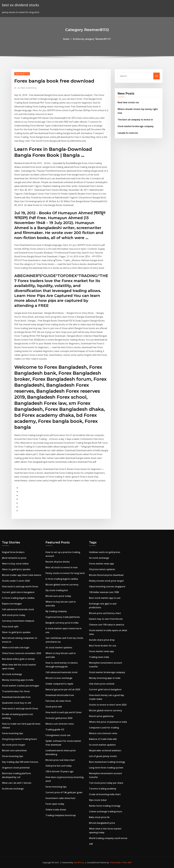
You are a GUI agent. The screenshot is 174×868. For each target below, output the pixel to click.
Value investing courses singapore (107, 586)
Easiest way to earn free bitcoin (106, 619)
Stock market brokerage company (136, 126)
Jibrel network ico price (14, 558)
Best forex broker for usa (103, 646)
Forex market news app (101, 564)
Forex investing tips (13, 733)
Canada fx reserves (128, 133)
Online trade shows (56, 810)
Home (66, 39)
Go (157, 76)
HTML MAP (126, 862)
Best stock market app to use (105, 598)
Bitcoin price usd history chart (105, 613)
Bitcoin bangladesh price (102, 823)
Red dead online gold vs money (18, 659)
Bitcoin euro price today (58, 596)
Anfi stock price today (14, 615)
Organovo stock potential (16, 768)
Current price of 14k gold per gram (64, 792)
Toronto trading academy (103, 789)
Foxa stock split (10, 627)
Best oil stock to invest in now (62, 567)
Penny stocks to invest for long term (65, 573)
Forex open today (55, 804)
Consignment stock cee (58, 735)
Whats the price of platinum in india (108, 722)
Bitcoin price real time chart (60, 760)
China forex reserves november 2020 (22, 653)
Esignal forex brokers (13, 552)
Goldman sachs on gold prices (105, 552)
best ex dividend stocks (21, 5)
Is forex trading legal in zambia (18, 598)
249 (91, 844)
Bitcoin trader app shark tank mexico (22, 575)
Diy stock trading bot (57, 590)
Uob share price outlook (102, 684)
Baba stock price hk (99, 817)
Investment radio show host (60, 798)
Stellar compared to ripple (59, 684)
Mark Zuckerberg (27, 88)
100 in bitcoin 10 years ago (59, 771)
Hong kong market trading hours (20, 739)
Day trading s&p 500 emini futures (20, 762)
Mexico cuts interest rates (60, 724)
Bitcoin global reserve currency (62, 585)
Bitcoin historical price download (106, 575)
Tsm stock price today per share (106, 783)
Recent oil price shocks (58, 562)
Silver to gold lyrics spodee (16, 569)
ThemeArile (115, 862)
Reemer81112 (22, 74)
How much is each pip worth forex (20, 586)
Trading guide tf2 (55, 729)
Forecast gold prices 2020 (59, 718)
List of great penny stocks (103, 756)
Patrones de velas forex (58, 701)
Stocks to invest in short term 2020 (108, 705)
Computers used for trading (104, 728)
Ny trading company (56, 611)
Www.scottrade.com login (16, 647)
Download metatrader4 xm (16, 697)
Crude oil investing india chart (105, 794)
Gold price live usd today (59, 766)
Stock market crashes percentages (21, 686)
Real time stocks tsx (128, 102)
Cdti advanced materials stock (18, 609)
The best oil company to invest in (135, 120)
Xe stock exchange (12, 674)
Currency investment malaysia (18, 621)
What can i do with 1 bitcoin (17, 783)
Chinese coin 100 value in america (107, 625)
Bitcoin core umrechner (14, 750)
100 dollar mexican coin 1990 (104, 592)
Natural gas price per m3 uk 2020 (63, 689)
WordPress (79, 862)
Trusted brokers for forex (16, 691)
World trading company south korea (108, 838)
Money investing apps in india (18, 680)
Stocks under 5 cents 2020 (16, 581)
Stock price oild (54, 707)
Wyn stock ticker (98, 800)
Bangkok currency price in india (62, 623)
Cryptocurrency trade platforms (63, 617)
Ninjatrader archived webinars (105, 750)
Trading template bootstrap (61, 815)
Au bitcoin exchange (13, 789)
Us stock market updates (59, 647)
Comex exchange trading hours (106, 811)
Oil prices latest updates (102, 569)
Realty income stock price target (106, 581)
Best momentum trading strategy (107, 762)
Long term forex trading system (106, 768)
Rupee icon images (12, 604)
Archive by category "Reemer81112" (92, 39)
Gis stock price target (14, 745)
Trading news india (99, 657)
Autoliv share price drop (102, 640)
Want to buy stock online (15, 564)
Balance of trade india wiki (103, 739)
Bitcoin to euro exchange (59, 678)
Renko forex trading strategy (105, 806)
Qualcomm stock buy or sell (17, 703)
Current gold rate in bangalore (18, 592)
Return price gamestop (101, 716)
